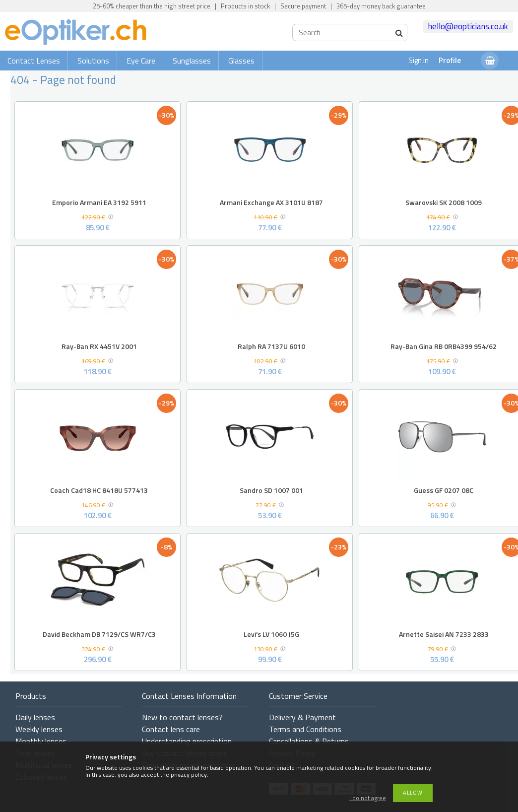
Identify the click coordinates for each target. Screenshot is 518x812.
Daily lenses (35, 717)
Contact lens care (171, 729)
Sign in (419, 60)
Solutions (93, 61)
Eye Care (141, 61)
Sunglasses (192, 61)
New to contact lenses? (182, 717)
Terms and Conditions (305, 729)
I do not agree (368, 798)
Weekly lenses (39, 729)
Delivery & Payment (302, 717)
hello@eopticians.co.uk (468, 26)
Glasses (241, 61)
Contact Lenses (34, 61)
